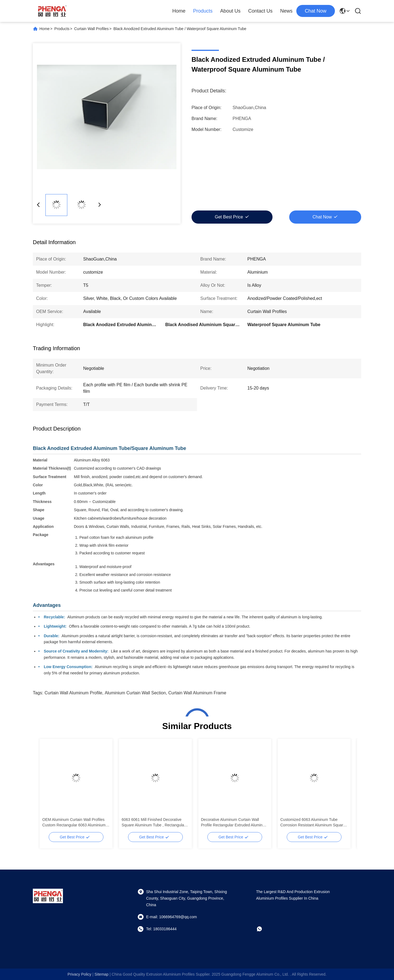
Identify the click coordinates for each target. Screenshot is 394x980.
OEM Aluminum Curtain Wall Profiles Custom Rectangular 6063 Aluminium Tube (74, 823)
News (286, 11)
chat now (316, 11)
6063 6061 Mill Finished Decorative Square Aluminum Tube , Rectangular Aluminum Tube (154, 823)
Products (203, 11)
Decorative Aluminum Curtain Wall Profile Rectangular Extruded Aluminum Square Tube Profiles (234, 823)
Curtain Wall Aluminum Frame (197, 693)
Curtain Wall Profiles (91, 29)
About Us (230, 11)
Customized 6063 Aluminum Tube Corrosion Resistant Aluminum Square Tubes (313, 823)
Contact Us (260, 11)
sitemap (101, 974)
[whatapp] (263, 929)
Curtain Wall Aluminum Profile (73, 693)
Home (179, 11)
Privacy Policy (79, 974)
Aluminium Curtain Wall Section (135, 693)
